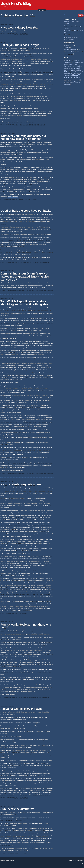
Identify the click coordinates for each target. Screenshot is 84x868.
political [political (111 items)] (67, 80)
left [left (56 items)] (73, 73)
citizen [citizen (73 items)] (66, 62)
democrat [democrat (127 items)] (74, 64)
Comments (80, 860)
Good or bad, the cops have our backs (26, 211)
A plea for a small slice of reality (21, 709)
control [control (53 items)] (82, 63)
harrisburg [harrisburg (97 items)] (79, 70)
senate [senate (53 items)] (68, 83)
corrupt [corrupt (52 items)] (66, 64)
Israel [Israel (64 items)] (79, 72)
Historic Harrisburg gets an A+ (21, 484)
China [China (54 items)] (79, 61)
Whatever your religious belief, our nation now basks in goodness (23, 137)
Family (16, 34)
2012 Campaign (68, 45)
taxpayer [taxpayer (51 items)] (72, 83)
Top (82, 863)
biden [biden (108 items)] (76, 61)
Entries (72, 860)
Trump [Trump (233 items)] (77, 82)
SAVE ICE (67, 35)
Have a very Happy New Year (19, 27)
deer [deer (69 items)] (69, 64)
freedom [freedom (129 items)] (79, 68)
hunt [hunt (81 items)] (65, 72)
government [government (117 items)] (68, 70)
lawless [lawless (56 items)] (70, 73)
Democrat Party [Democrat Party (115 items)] (70, 66)
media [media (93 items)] (66, 75)
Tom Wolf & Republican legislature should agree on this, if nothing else (24, 303)
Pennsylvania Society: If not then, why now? (26, 626)
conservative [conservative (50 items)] (71, 63)
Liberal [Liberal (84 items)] (76, 73)
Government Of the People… (72, 52)
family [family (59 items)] (72, 68)
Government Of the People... (29, 262)
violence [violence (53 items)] (66, 84)
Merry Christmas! (13, 197)
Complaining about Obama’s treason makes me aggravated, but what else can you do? (25, 276)
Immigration (23, 199)
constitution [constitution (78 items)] (77, 62)
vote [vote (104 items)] (70, 84)
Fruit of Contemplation (27, 125)
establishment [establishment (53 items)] (67, 68)
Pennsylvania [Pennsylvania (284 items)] (71, 77)
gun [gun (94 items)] (74, 70)
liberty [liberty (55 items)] (79, 73)
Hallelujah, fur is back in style (20, 45)
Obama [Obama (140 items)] (75, 75)
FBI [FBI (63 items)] (75, 68)
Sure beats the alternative (17, 809)
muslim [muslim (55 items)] (70, 75)
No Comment (24, 34)
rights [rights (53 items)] (65, 83)
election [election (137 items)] (79, 66)
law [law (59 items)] (67, 73)
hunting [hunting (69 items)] (69, 72)
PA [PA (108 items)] (79, 75)
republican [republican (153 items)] (77, 80)
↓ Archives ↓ (42, 10)
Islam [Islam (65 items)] (76, 72)
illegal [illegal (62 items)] (73, 72)
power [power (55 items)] (71, 80)
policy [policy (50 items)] (80, 78)
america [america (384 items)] (69, 60)
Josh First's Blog (16, 3)
